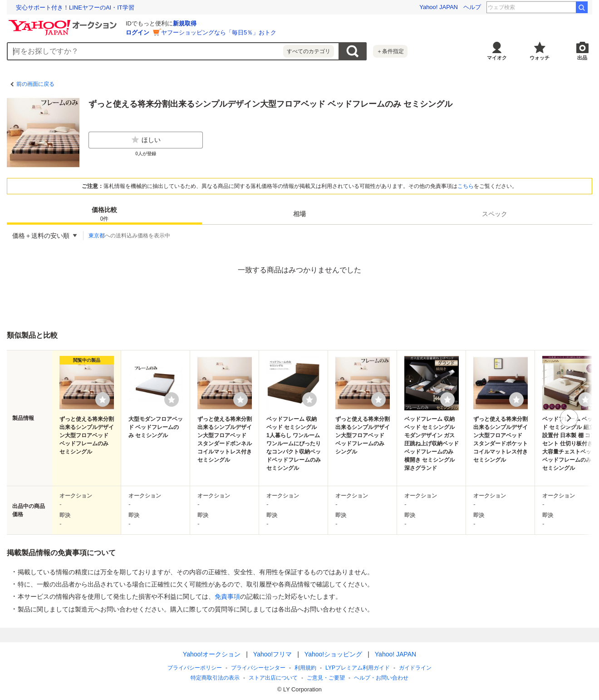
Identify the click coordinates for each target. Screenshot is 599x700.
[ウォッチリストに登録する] (103, 399)
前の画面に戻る (35, 84)
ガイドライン (415, 668)
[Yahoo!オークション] (64, 22)
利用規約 (305, 668)
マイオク (497, 58)
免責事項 (227, 596)
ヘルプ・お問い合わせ (381, 678)
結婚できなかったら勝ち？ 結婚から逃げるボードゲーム (93, 7)
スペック (495, 214)
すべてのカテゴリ (309, 51)
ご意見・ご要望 (326, 678)
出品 (582, 58)
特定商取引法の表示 (215, 678)
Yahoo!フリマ (272, 654)
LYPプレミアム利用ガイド (358, 668)
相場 (299, 214)
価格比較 (104, 214)
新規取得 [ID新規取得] (185, 23)
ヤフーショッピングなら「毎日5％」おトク (219, 32)
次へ (569, 418)
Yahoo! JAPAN (439, 7)
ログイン (137, 32)
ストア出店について (273, 678)
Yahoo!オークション (212, 654)
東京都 (97, 236)
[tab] (104, 214)
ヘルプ (472, 7)
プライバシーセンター (258, 668)
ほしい (146, 140)
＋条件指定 (390, 51)
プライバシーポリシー (195, 668)
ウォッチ (540, 58)
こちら (466, 186)
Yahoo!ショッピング (333, 654)
